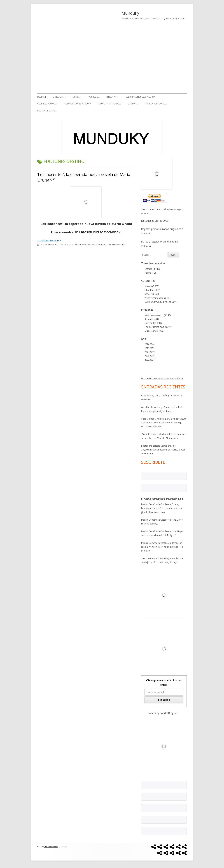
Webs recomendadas (47, 104)
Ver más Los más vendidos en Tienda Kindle (162, 378)
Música (76, 97)
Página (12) (150, 273)
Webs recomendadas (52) (157, 298)
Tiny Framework (51, 847)
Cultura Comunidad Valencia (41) (161, 302)
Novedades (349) (153, 323)
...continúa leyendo (49, 240)
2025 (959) (150, 348)
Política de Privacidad (156, 104)
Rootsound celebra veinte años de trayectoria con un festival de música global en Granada (163, 450)
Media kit (42, 97)
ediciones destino (86, 245)
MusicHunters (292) (154, 331)
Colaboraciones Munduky (78, 104)
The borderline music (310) (158, 327)
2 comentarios (118, 245)
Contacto (133, 104)
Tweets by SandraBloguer (162, 713)
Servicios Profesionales (109, 104)
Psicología (94, 97)
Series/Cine (111, 97)
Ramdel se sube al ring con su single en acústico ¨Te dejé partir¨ (162, 547)
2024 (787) (150, 352)
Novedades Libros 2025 (155, 221)
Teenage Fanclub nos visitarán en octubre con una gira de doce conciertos (162, 508)
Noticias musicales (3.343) (158, 315)
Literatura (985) (152, 290)
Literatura (58, 97)
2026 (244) (150, 344)
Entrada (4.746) (152, 269)
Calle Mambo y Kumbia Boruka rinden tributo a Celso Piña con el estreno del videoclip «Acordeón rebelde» (164, 423)
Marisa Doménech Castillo (154, 504)
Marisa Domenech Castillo (154, 543)
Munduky (130, 13)
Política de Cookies (47, 111)
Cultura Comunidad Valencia (140, 97)
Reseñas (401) (152, 319)
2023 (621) (150, 356)
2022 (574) (150, 360)
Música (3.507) (152, 286)
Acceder (64, 847)
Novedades (101, 245)
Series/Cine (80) (152, 294)
